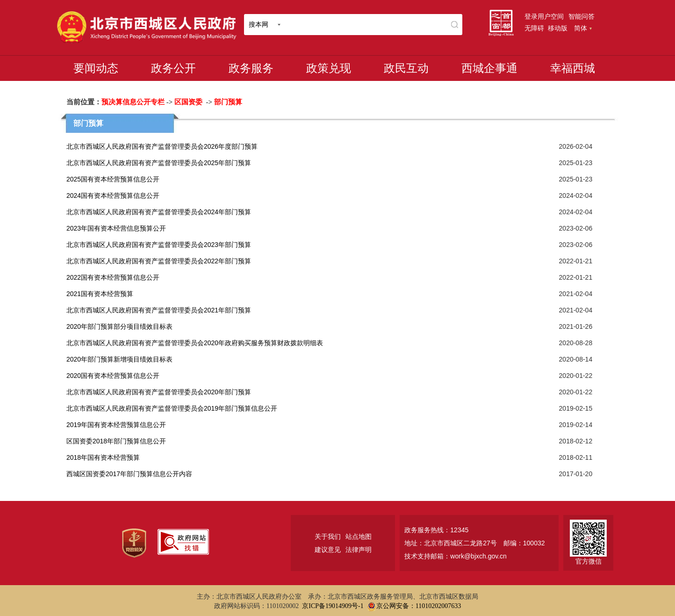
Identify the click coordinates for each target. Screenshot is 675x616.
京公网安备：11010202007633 (419, 606)
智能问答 (582, 16)
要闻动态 (96, 68)
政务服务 (251, 68)
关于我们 (328, 536)
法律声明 (359, 550)
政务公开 (173, 68)
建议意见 (328, 550)
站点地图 (359, 536)
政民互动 (406, 68)
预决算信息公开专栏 (133, 102)
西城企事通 (489, 68)
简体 (583, 28)
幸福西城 (573, 68)
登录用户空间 (544, 16)
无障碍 (534, 28)
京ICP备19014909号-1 (333, 606)
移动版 (558, 28)
